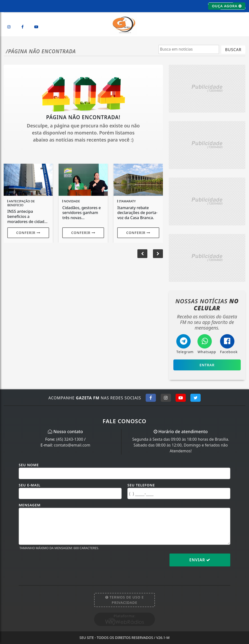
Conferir (28, 233)
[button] (158, 254)
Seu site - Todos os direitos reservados (125, 638)
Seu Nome (29, 465)
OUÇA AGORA (227, 6)
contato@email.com (72, 445)
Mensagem (30, 505)
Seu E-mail (30, 485)
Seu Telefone (141, 485)
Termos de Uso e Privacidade (125, 600)
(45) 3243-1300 (70, 439)
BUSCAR (233, 50)
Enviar (200, 560)
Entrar (207, 365)
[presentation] (56, 564)
